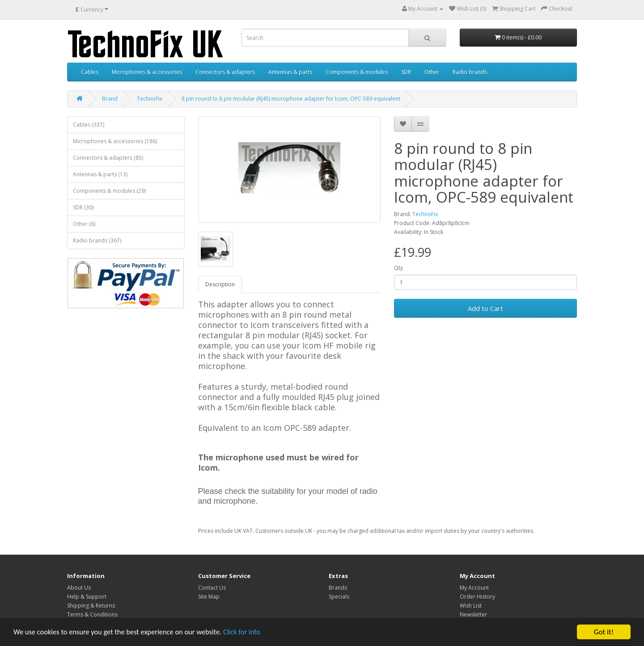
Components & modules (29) (109, 191)
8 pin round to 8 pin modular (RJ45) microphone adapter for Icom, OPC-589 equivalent (291, 99)
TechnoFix (150, 99)
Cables (90, 72)
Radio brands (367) (97, 240)
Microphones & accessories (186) (115, 141)
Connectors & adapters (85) (108, 158)
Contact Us (212, 588)
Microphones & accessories (147, 72)
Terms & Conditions (92, 614)
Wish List (471, 606)
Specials (339, 597)
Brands (338, 588)
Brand (110, 99)
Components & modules (357, 72)
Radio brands (470, 72)
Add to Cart (485, 308)
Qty (398, 268)
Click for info (250, 632)
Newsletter (473, 614)
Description (220, 284)
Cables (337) (89, 125)
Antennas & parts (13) (100, 174)
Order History (477, 597)
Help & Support (87, 597)
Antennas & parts (290, 72)
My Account (474, 588)
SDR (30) (83, 207)
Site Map (209, 597)
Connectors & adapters (225, 72)
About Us (79, 588)
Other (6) (84, 224)
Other (432, 72)
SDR (406, 72)
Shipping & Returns (91, 606)
